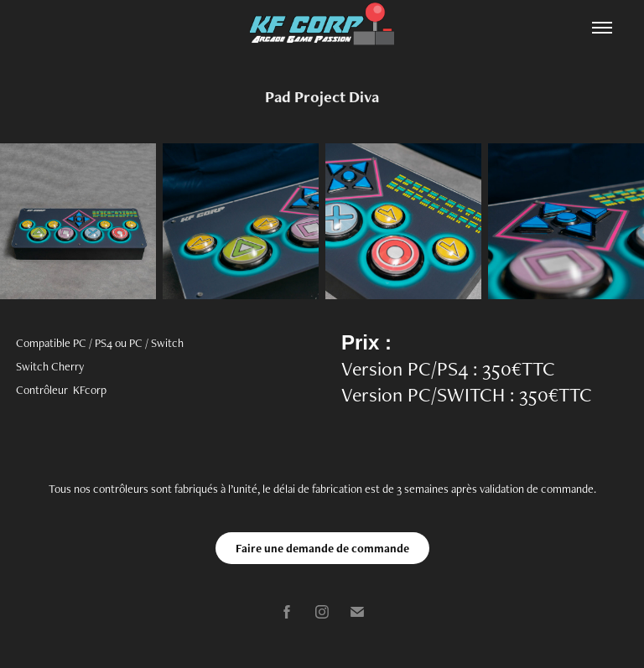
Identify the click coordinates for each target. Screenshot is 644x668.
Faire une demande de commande (322, 548)
